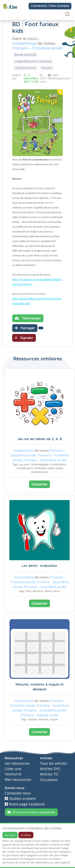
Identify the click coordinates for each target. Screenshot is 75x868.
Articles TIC (49, 774)
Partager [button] (25, 328)
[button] (41, 328)
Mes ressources (18, 780)
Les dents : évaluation (39, 566)
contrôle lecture (25, 68)
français (47, 68)
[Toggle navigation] (67, 14)
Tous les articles (53, 763)
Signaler (24, 338)
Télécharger (28, 318)
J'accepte (10, 835)
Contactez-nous (18, 793)
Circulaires (49, 780)
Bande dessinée (25, 55)
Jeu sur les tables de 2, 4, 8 (40, 439)
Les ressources (17, 763)
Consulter (39, 484)
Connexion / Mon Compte (50, 6)
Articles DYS (50, 769)
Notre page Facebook (25, 804)
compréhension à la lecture (33, 61)
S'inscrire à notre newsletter (31, 812)
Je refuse (26, 835)
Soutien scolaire (20, 799)
